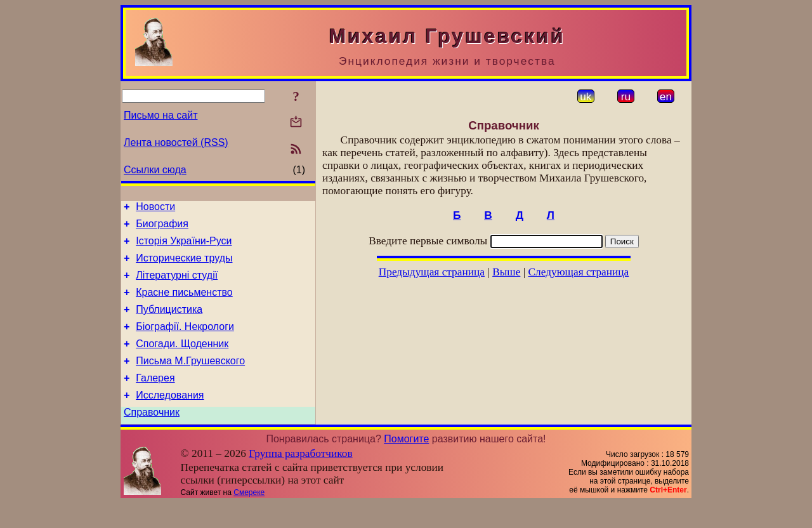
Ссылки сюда (155, 170)
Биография (162, 228)
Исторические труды (184, 266)
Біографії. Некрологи (185, 342)
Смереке (249, 517)
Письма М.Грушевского (190, 380)
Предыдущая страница (432, 272)
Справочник (152, 437)
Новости (155, 208)
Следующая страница (579, 272)
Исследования (170, 418)
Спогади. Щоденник (182, 361)
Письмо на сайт (160, 115)
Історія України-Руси (184, 247)
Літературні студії (177, 285)
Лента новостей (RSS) (176, 142)
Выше (506, 272)
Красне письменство (184, 304)
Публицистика (169, 323)
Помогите (406, 464)
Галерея (155, 399)
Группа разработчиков (300, 478)
